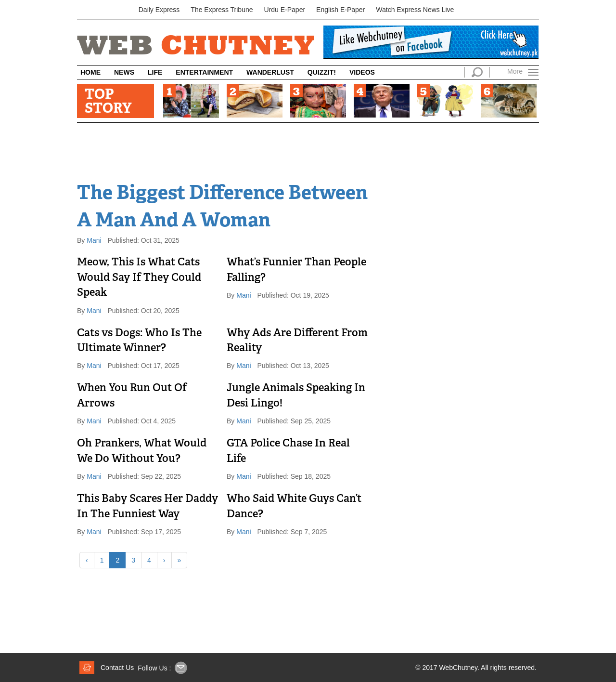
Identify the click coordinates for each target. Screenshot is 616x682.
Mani (95, 240)
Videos (362, 72)
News (124, 72)
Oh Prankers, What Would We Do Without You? (142, 451)
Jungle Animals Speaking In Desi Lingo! (296, 396)
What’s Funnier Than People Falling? (296, 270)
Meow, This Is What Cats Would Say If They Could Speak (139, 278)
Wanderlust (270, 72)
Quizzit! (322, 72)
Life (155, 72)
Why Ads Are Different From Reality (297, 341)
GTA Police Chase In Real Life (288, 451)
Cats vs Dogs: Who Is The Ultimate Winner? (139, 341)
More (515, 71)
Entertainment (204, 72)
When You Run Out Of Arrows (132, 396)
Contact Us (117, 668)
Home (90, 72)
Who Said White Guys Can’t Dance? (294, 507)
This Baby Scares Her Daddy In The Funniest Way (148, 507)
